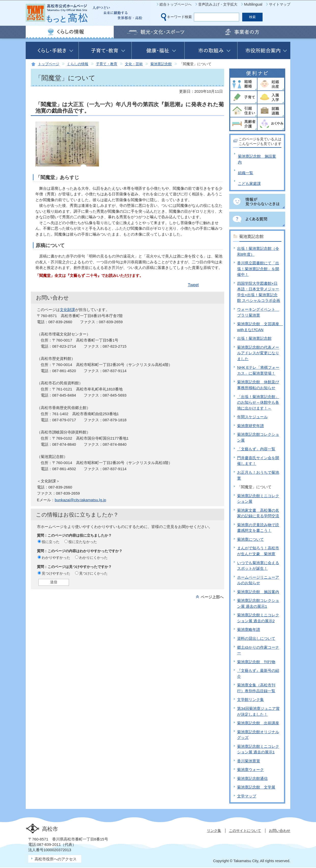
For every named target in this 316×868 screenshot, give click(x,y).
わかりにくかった (93, 558)
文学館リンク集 (250, 700)
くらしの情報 (78, 64)
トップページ (49, 64)
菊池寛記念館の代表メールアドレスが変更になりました (258, 353)
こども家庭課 (249, 184)
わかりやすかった (56, 558)
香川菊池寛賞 (249, 761)
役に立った (51, 542)
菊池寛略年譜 (249, 629)
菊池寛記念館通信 (252, 778)
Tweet (193, 285)
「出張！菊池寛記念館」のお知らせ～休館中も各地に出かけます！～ (258, 402)
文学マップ (247, 796)
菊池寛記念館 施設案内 (258, 592)
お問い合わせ (280, 831)
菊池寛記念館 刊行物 (256, 662)
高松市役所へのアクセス (56, 859)
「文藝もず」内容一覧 (256, 449)
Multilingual (253, 4)
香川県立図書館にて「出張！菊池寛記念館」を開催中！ (258, 269)
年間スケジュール (252, 417)
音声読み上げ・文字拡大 (218, 4)
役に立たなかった (83, 542)
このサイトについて (245, 831)
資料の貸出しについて (256, 638)
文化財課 (67, 310)
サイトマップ (280, 4)
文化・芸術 (134, 64)
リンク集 (214, 831)
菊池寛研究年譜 (250, 426)
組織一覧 (246, 173)
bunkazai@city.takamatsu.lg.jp (80, 500)
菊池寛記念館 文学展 (256, 787)
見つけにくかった (93, 573)
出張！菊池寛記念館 (254, 338)
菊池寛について (250, 539)
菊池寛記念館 (161, 64)
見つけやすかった (56, 573)
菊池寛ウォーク (250, 770)
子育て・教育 (107, 64)
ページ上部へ (212, 597)
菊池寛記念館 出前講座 (258, 723)
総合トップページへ (176, 4)
